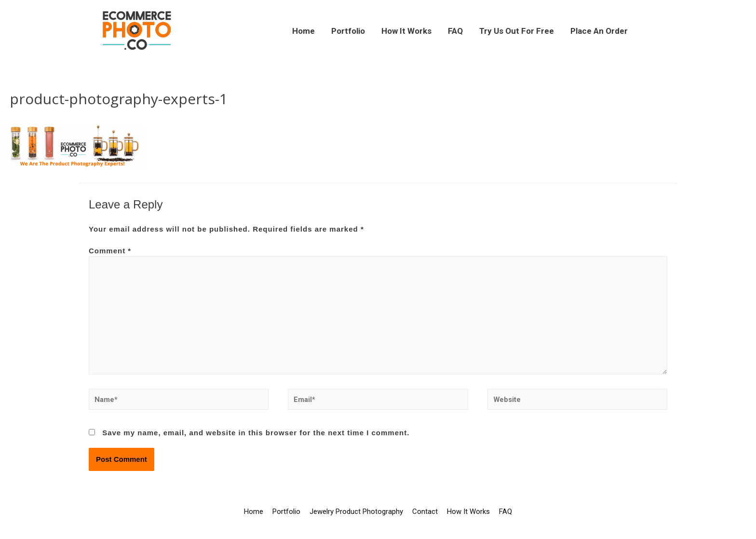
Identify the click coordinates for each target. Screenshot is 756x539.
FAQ (455, 31)
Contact (425, 512)
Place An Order (599, 31)
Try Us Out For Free (517, 31)
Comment (110, 251)
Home (304, 31)
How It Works (406, 31)
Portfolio (348, 31)
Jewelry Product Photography (356, 512)
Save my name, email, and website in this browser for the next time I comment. (256, 434)
